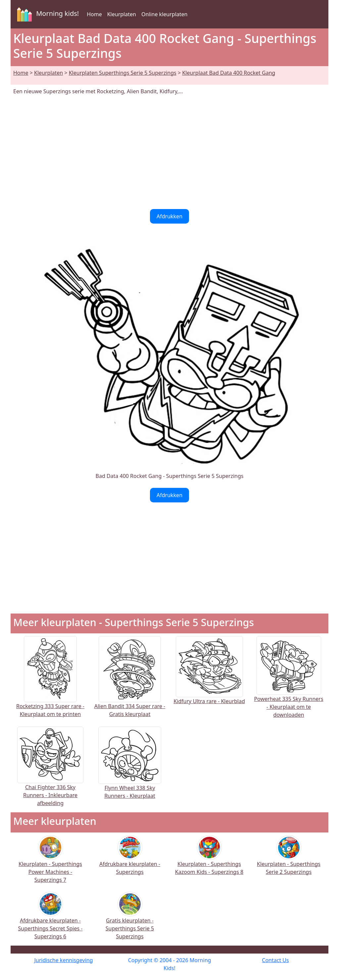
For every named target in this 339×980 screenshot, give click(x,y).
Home (94, 14)
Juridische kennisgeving (63, 960)
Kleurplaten (122, 14)
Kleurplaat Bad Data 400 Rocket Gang (229, 73)
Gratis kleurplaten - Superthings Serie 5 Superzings (130, 920)
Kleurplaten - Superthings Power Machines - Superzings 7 (50, 863)
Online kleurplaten (165, 14)
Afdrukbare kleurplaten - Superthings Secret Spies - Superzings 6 (50, 920)
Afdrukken (169, 216)
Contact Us (275, 960)
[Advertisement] (169, 152)
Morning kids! (47, 14)
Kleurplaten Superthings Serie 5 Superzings (123, 73)
